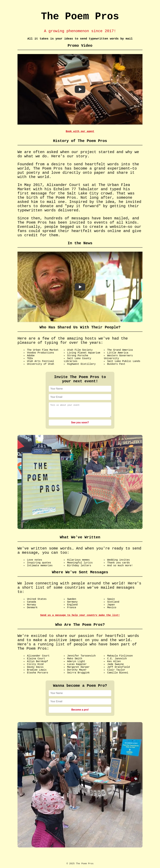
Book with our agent (80, 131)
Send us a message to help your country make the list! (80, 618)
